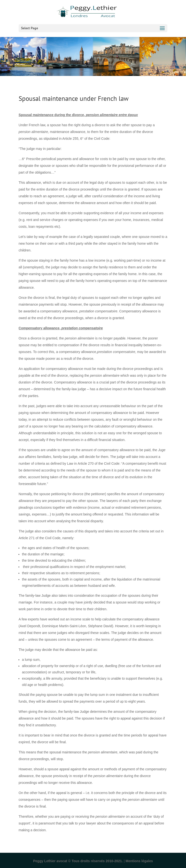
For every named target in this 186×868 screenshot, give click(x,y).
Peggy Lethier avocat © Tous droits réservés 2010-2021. (78, 861)
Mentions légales (139, 861)
